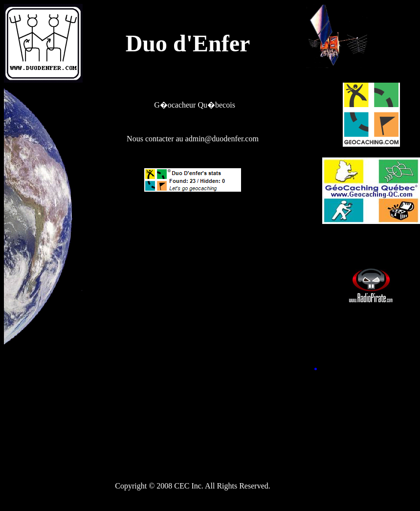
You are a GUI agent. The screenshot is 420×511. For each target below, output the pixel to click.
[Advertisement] (193, 268)
